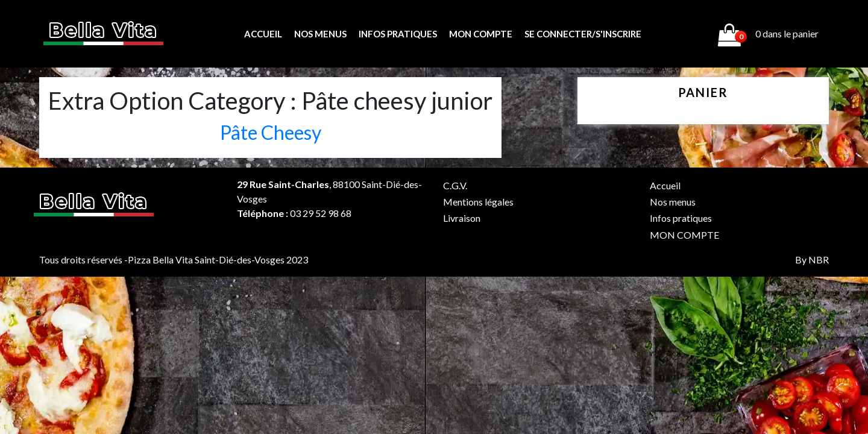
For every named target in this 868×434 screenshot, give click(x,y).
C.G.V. (455, 185)
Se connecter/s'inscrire (583, 34)
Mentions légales (478, 202)
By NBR (812, 259)
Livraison (462, 218)
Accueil (263, 34)
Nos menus (320, 34)
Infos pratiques (398, 34)
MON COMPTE (481, 34)
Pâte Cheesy (271, 132)
